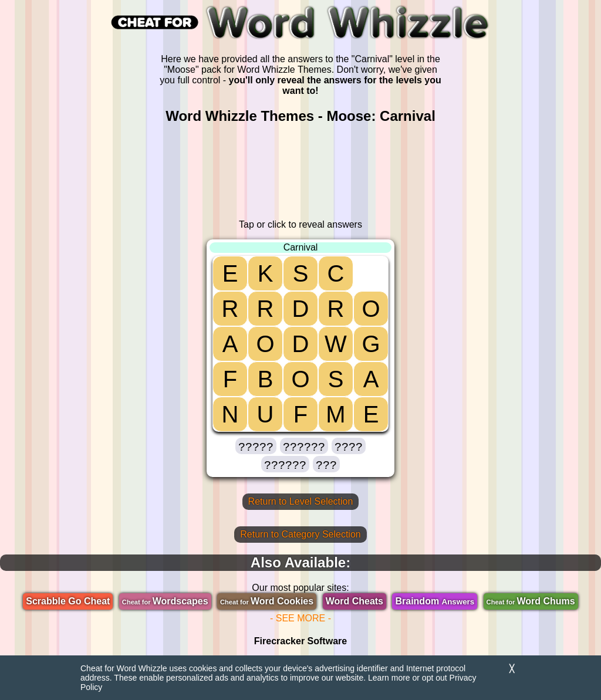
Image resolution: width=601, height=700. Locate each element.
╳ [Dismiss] (512, 669)
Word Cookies (267, 601)
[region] (300, 172)
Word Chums (531, 601)
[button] (256, 446)
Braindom (435, 601)
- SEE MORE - (300, 618)
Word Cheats (354, 601)
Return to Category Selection (300, 534)
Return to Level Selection (301, 501)
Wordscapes (165, 601)
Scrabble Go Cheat (68, 601)
